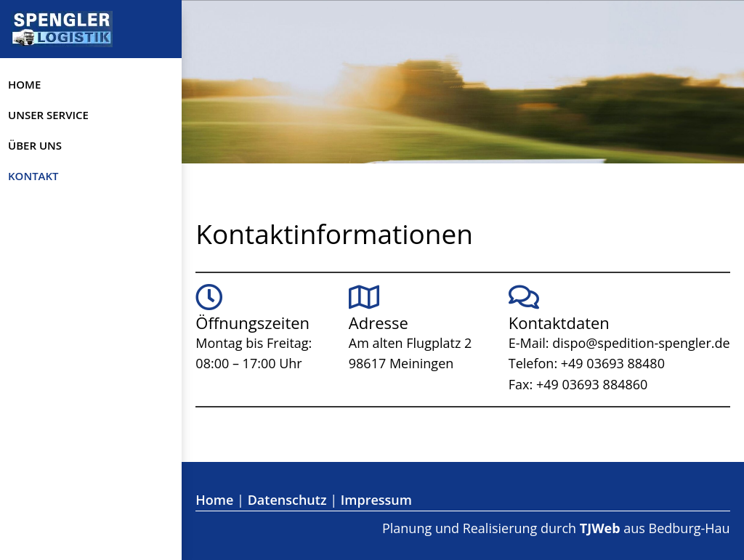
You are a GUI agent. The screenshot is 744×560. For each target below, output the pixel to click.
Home (24, 84)
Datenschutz (287, 500)
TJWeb (600, 528)
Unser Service (48, 115)
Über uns (35, 145)
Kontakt (33, 176)
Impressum (376, 500)
